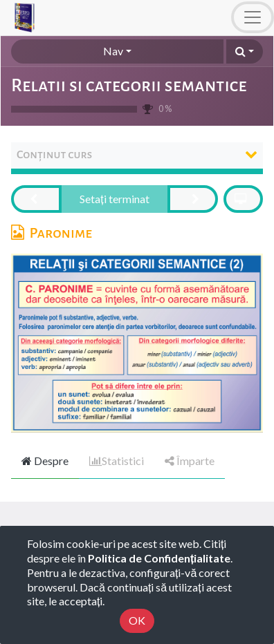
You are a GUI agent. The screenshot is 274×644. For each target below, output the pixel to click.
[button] (245, 51)
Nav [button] (113, 51)
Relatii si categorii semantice (129, 86)
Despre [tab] (45, 461)
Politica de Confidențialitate (159, 558)
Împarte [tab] (190, 461)
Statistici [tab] (117, 461)
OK (137, 620)
